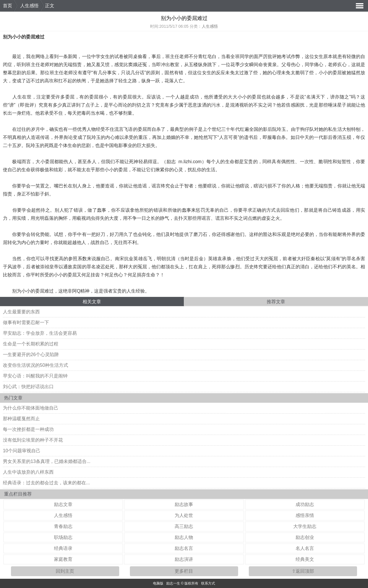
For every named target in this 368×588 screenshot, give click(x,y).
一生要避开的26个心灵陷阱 (31, 355)
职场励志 (63, 537)
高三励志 (184, 526)
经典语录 (63, 548)
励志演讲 (184, 559)
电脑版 (158, 583)
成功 (194, 97)
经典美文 (305, 559)
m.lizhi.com (190, 162)
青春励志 (63, 526)
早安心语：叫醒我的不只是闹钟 (35, 376)
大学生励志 (305, 526)
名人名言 (305, 548)
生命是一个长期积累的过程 (31, 344)
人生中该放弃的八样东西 (28, 472)
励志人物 (184, 537)
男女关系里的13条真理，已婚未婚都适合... (47, 461)
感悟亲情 (305, 515)
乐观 (281, 234)
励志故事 (184, 504)
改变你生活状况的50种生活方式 (36, 365)
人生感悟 (29, 6)
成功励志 (305, 504)
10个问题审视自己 (22, 451)
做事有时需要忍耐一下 (26, 322)
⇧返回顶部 (303, 571)
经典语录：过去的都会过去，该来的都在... (46, 483)
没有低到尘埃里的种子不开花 (33, 440)
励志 (171, 162)
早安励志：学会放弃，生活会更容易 (40, 333)
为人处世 (184, 515)
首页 (8, 6)
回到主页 (65, 571)
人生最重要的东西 (21, 312)
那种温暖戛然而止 (21, 419)
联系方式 (208, 583)
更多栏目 (184, 571)
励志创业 (305, 537)
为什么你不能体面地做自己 (31, 408)
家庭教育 (63, 559)
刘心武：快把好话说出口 (28, 387)
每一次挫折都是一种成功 (28, 429)
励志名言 (184, 548)
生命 (72, 145)
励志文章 (63, 504)
